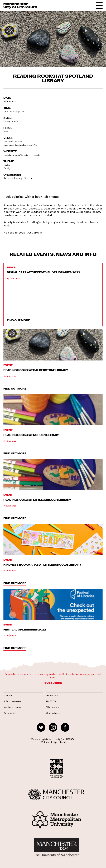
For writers (52, 695)
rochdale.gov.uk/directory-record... (22, 155)
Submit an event (13, 701)
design (54, 742)
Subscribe (53, 683)
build (63, 742)
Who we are (53, 707)
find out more (18, 320)
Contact (8, 695)
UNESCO (51, 701)
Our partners (53, 713)
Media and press (12, 707)
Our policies (10, 713)
